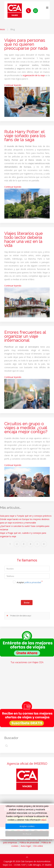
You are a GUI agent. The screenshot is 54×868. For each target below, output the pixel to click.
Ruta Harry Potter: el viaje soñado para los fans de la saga (25, 136)
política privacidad (33, 582)
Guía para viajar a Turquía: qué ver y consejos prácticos (26, 516)
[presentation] (26, 592)
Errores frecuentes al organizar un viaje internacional (25, 336)
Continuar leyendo (13, 85)
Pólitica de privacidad (29, 842)
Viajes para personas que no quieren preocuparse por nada (26, 44)
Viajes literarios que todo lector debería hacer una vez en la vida (24, 239)
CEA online (38, 846)
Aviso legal (26, 846)
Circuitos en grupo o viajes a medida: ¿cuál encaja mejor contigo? (26, 428)
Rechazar (27, 834)
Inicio (2, 29)
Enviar (27, 602)
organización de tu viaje (34, 75)
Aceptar (29, 582)
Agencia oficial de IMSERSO (27, 764)
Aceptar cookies (27, 826)
